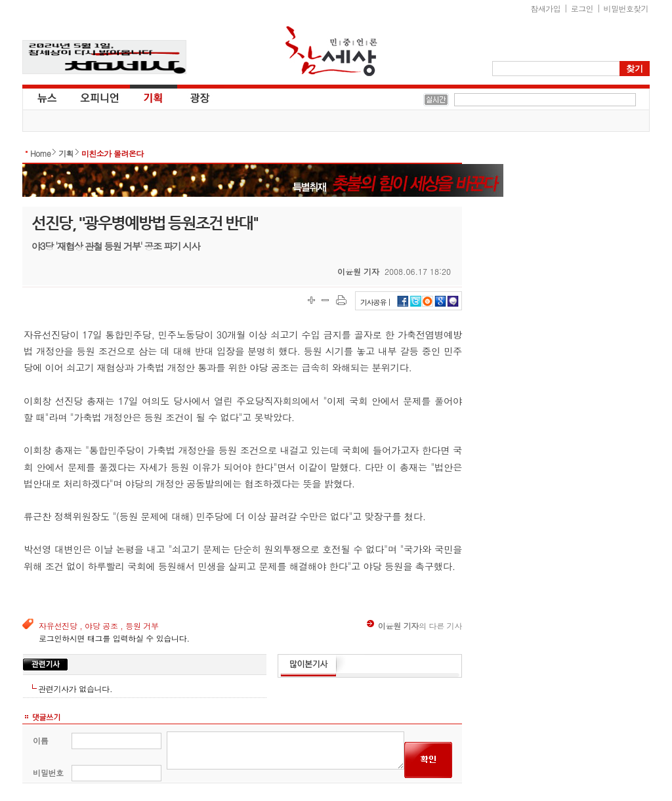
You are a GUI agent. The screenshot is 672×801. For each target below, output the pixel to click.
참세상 (331, 51)
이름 (40, 740)
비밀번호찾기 (626, 8)
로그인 (582, 8)
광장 (191, 97)
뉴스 (46, 97)
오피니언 (100, 97)
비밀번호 (48, 772)
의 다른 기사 (414, 626)
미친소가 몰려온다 (113, 153)
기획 (154, 97)
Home (40, 153)
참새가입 (546, 8)
